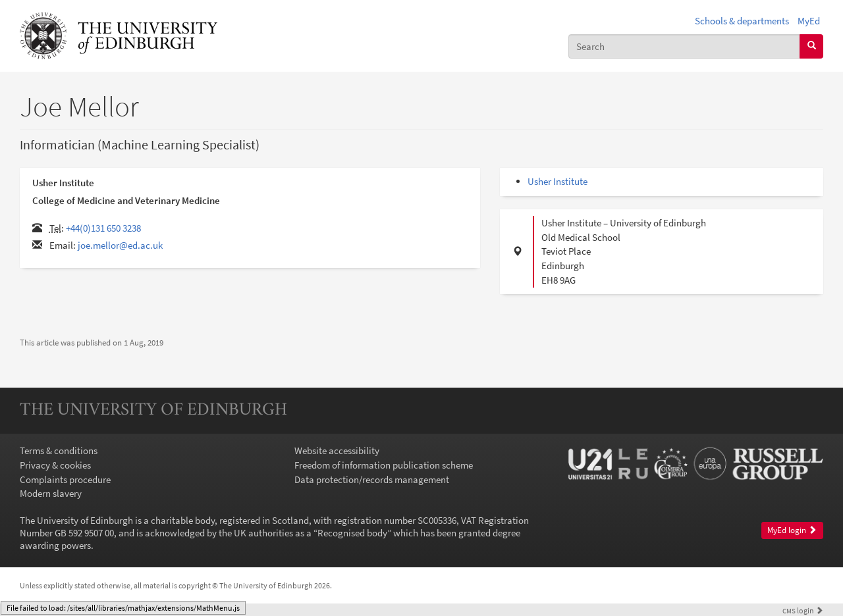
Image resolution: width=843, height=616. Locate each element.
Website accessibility (337, 450)
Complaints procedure (65, 479)
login (803, 610)
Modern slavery (51, 493)
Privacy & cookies (55, 465)
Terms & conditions (59, 450)
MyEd (809, 21)
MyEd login (792, 530)
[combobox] (684, 46)
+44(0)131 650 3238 (103, 228)
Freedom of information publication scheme (384, 465)
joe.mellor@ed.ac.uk (120, 245)
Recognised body (352, 533)
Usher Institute (557, 181)
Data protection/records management (372, 479)
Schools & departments (742, 21)
